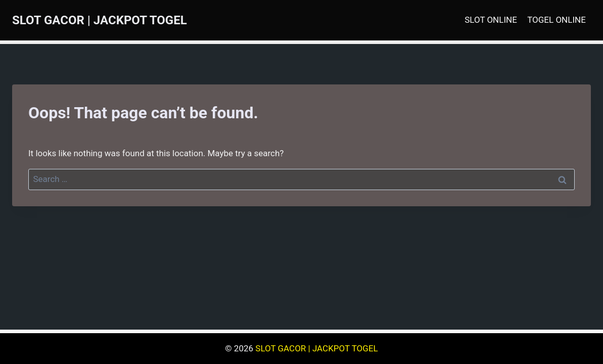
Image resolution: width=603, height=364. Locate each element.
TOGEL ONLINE (556, 20)
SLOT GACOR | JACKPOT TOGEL (316, 348)
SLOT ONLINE (491, 20)
